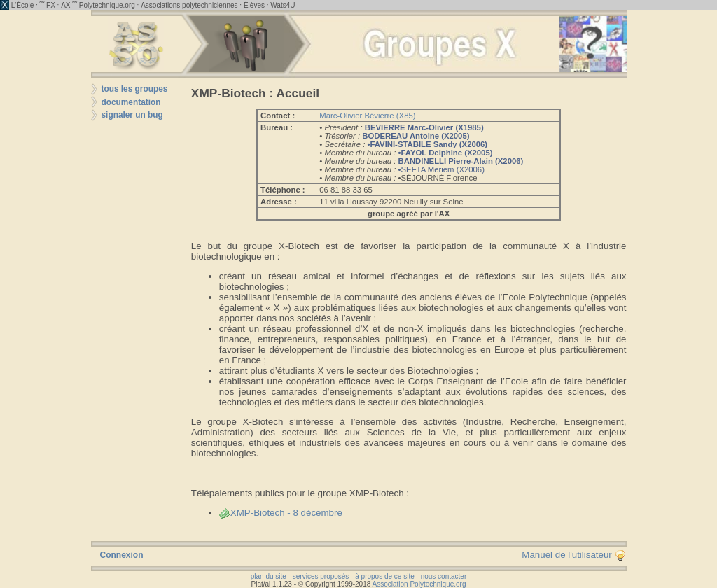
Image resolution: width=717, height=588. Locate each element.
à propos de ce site (385, 576)
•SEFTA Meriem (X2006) (441, 169)
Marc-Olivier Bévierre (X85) (367, 115)
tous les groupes (135, 89)
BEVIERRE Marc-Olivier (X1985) (424, 127)
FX (51, 5)
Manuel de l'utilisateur (573, 555)
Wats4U (283, 5)
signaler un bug (132, 115)
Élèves (254, 5)
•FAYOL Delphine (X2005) (446, 153)
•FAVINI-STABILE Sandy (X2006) (427, 144)
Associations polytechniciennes (189, 5)
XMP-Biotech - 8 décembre (281, 513)
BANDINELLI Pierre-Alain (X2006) (461, 161)
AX (65, 5)
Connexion (122, 555)
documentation (131, 102)
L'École (23, 5)
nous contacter (444, 576)
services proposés (321, 576)
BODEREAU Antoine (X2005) (416, 136)
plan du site (269, 576)
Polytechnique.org (107, 5)
